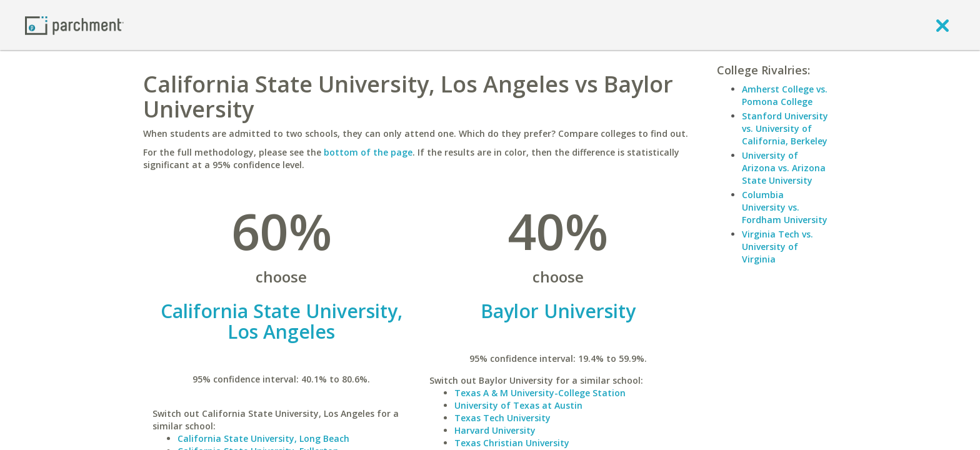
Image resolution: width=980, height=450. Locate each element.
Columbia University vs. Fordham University (785, 207)
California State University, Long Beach (263, 438)
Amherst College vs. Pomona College (785, 95)
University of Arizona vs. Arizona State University (784, 168)
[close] (942, 25)
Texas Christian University (512, 443)
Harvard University (495, 430)
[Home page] (74, 25)
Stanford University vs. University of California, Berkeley (785, 128)
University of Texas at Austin (518, 405)
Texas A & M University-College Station (540, 393)
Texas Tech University (502, 418)
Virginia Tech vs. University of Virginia (777, 247)
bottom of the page (368, 152)
